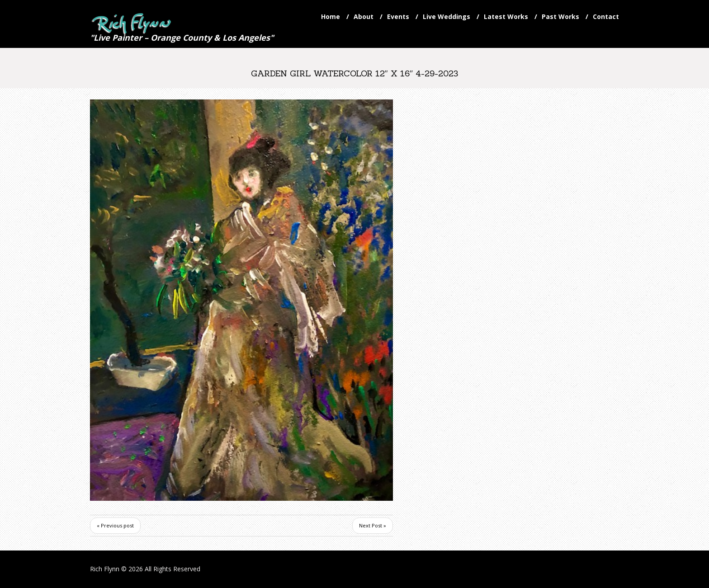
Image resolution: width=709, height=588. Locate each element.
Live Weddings (447, 16)
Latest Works (506, 16)
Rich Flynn (105, 569)
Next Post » (373, 525)
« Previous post (115, 525)
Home (331, 16)
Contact (606, 16)
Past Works (560, 16)
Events (398, 16)
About (364, 16)
